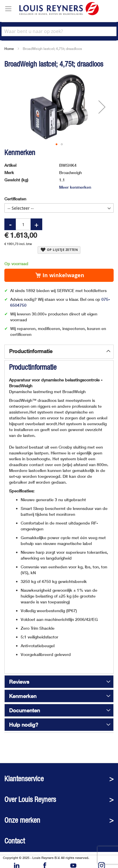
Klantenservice (24, 779)
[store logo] (59, 9)
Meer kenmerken (75, 187)
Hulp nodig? (24, 725)
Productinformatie (31, 351)
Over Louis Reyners (30, 800)
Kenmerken (23, 696)
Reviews (19, 682)
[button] (102, 107)
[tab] (59, 352)
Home (9, 49)
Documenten (24, 710)
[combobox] (59, 31)
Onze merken (22, 820)
